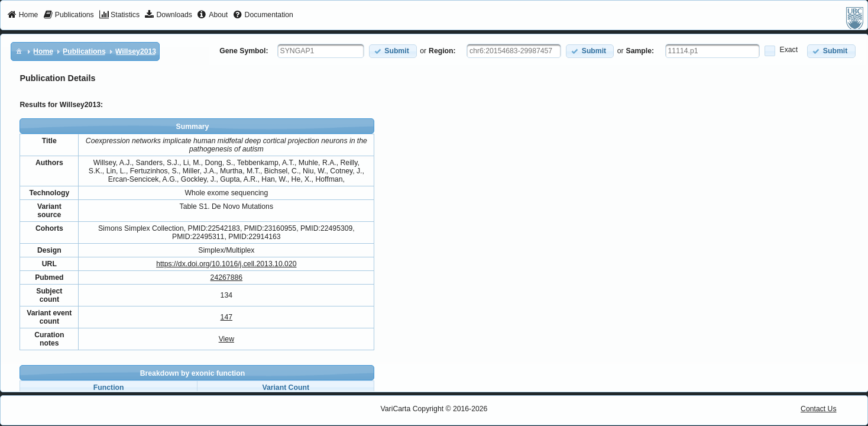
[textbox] (321, 51)
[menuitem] (23, 15)
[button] (393, 51)
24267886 (226, 277)
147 (226, 317)
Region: (442, 51)
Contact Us (819, 409)
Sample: (640, 51)
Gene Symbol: (244, 51)
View (226, 339)
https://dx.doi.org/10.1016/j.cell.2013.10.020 (226, 264)
